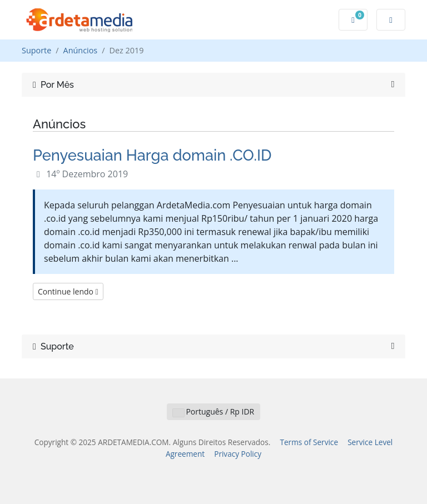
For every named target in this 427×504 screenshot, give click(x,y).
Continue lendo (68, 291)
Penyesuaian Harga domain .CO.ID (152, 155)
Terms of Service (309, 442)
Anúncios (81, 50)
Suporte (36, 50)
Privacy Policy (238, 454)
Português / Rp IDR (213, 411)
